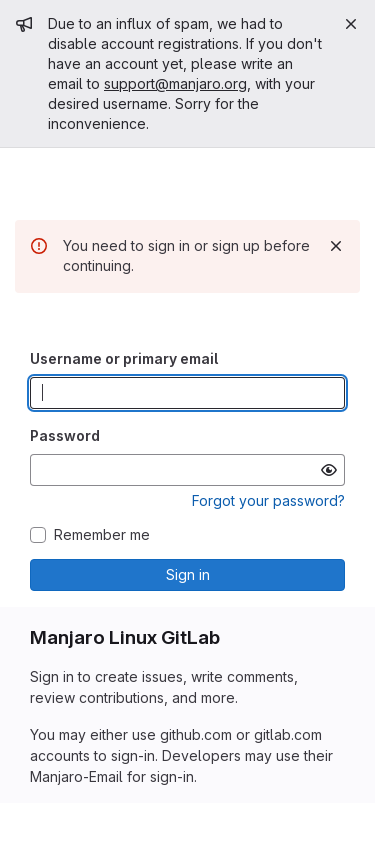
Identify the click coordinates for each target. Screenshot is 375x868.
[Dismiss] (336, 246)
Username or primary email (124, 358)
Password (65, 435)
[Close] (351, 24)
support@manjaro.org (175, 83)
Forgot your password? (268, 500)
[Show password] (329, 470)
